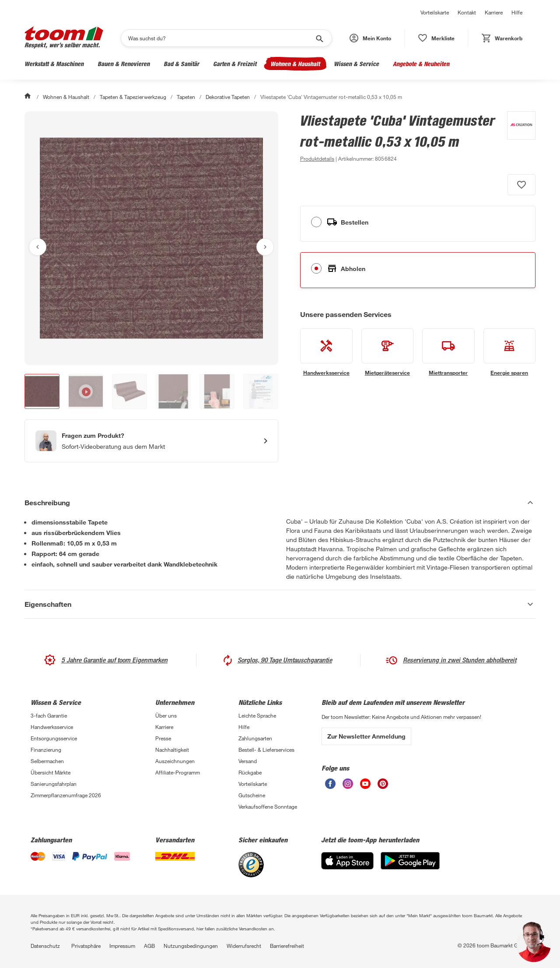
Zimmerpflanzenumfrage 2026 (66, 795)
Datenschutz (45, 946)
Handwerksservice (52, 727)
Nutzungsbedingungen (191, 946)
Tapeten (186, 97)
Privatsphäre (86, 946)
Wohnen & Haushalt (295, 64)
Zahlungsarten (255, 738)
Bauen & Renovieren (124, 64)
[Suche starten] (319, 38)
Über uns (166, 715)
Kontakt (467, 12)
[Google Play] (410, 867)
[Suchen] (221, 38)
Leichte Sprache (257, 715)
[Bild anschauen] (151, 238)
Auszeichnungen (175, 761)
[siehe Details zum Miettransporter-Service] (448, 352)
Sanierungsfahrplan (54, 784)
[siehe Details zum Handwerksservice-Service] (326, 352)
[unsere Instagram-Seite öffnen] (348, 787)
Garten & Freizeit (235, 64)
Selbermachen (47, 761)
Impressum (122, 946)
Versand (248, 761)
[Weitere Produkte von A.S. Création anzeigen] (517, 137)
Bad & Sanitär (181, 64)
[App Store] (347, 867)
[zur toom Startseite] (64, 38)
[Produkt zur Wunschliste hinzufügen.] (521, 185)
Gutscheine (252, 795)
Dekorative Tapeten (228, 97)
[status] (436, 38)
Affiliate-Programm (178, 772)
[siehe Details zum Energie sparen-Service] (510, 352)
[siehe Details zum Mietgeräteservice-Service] (388, 352)
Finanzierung (46, 750)
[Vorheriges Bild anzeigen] (38, 247)
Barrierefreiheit (287, 946)
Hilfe (517, 12)
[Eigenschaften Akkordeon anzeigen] (280, 604)
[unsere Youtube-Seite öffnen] (365, 787)
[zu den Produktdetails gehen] (317, 158)
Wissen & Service (356, 64)
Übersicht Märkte (51, 772)
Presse (163, 738)
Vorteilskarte (435, 12)
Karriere (494, 12)
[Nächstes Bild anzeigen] (265, 247)
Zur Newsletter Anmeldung (366, 736)
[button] (370, 38)
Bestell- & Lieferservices (266, 750)
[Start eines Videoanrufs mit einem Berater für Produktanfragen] (151, 441)
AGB (149, 946)
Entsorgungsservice (54, 738)
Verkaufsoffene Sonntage (268, 806)
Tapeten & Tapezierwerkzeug (133, 97)
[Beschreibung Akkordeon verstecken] (280, 503)
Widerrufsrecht (244, 946)
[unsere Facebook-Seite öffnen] (330, 787)
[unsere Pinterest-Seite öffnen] (383, 787)
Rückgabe (250, 772)
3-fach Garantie (49, 715)
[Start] (28, 97)
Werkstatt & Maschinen (54, 64)
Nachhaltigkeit (172, 750)
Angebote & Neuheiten (421, 64)
